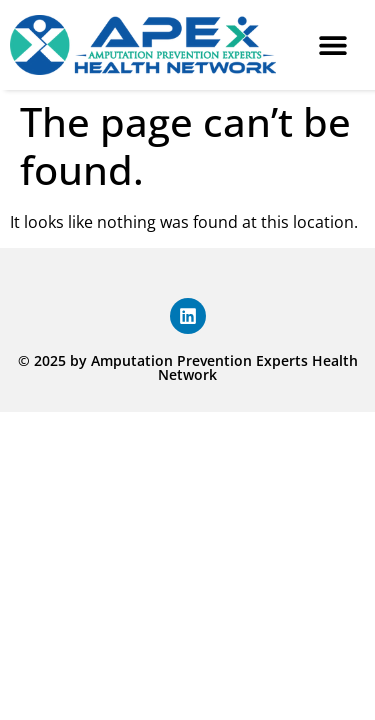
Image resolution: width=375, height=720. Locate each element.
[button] (332, 45)
